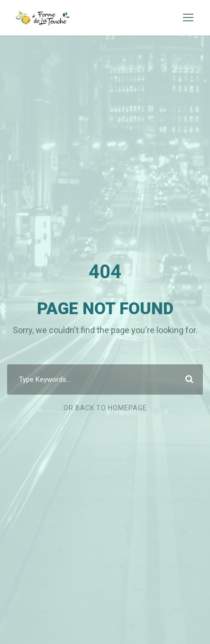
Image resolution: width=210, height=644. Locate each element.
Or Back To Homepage (105, 408)
